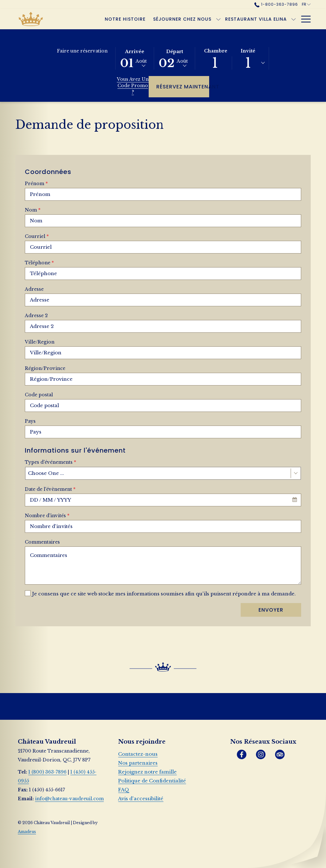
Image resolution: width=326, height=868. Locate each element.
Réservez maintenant (183, 87)
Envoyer (271, 610)
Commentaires (42, 542)
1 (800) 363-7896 (47, 772)
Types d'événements (50, 462)
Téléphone (39, 263)
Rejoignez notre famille (147, 772)
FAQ (124, 790)
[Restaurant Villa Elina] (256, 19)
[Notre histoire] (125, 19)
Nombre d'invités (47, 516)
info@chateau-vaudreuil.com (69, 799)
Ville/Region (40, 342)
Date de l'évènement (50, 489)
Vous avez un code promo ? (133, 86)
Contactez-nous (138, 754)
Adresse (34, 289)
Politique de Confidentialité (152, 781)
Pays (30, 421)
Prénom (36, 184)
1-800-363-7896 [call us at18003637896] (276, 4)
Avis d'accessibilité (141, 799)
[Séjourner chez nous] (182, 19)
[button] (135, 58)
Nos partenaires (138, 763)
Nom (33, 210)
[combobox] (163, 473)
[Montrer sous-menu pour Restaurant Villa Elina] (294, 19)
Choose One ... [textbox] (46, 473)
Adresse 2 (36, 316)
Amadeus (27, 832)
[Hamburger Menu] (304, 19)
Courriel (37, 236)
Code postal (39, 395)
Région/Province (45, 368)
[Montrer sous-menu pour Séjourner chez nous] (218, 19)
